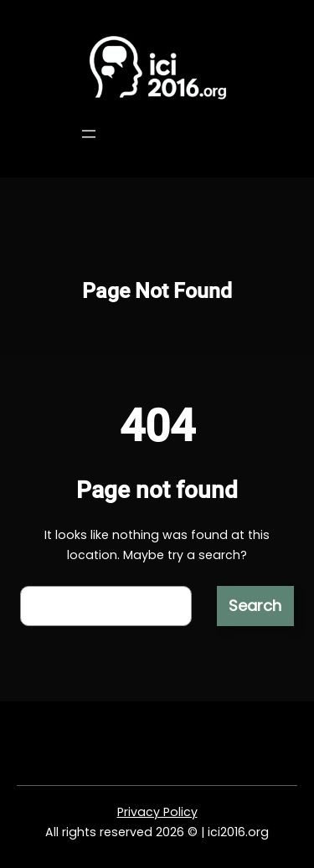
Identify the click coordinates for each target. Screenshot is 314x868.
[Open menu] (89, 134)
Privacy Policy (157, 812)
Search (255, 606)
